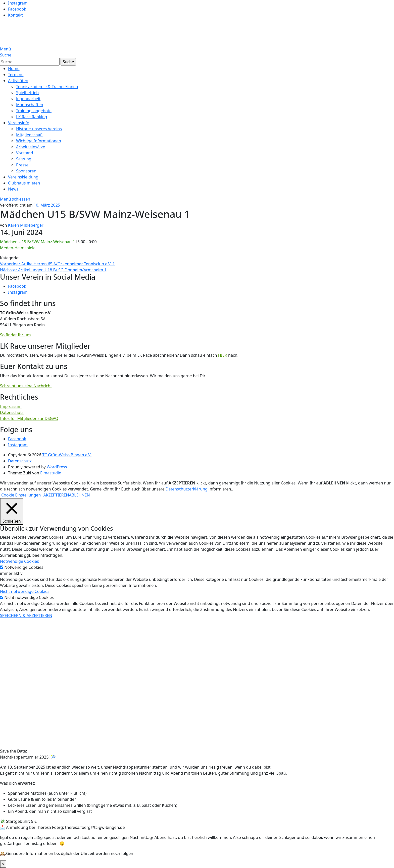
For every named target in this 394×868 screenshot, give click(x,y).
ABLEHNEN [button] (80, 495)
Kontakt (15, 15)
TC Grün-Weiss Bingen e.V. (67, 455)
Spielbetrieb (27, 93)
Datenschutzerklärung (187, 489)
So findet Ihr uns (16, 335)
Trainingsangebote (34, 111)
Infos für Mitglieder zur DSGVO (29, 418)
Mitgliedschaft (30, 135)
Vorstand (25, 153)
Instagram (18, 3)
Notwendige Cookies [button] (19, 561)
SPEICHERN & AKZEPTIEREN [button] (26, 615)
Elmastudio (51, 473)
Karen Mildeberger (26, 225)
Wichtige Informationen (39, 141)
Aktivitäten (18, 81)
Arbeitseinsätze (31, 147)
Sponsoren (26, 171)
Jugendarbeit (28, 99)
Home (14, 69)
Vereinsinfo (19, 123)
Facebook (17, 9)
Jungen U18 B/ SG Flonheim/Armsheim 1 (53, 270)
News (13, 189)
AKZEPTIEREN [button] (56, 495)
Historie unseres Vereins (39, 129)
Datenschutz (12, 412)
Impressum (11, 406)
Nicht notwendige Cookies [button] (25, 591)
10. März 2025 (47, 205)
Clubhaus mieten (24, 183)
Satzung (24, 159)
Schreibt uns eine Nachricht (26, 386)
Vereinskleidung (23, 177)
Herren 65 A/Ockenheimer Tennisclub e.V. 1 (57, 264)
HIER (223, 355)
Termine (16, 75)
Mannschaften (30, 105)
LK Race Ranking (32, 117)
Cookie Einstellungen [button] (21, 495)
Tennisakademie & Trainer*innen (47, 87)
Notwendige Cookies (24, 567)
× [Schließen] (3, 864)
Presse (22, 165)
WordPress (57, 467)
